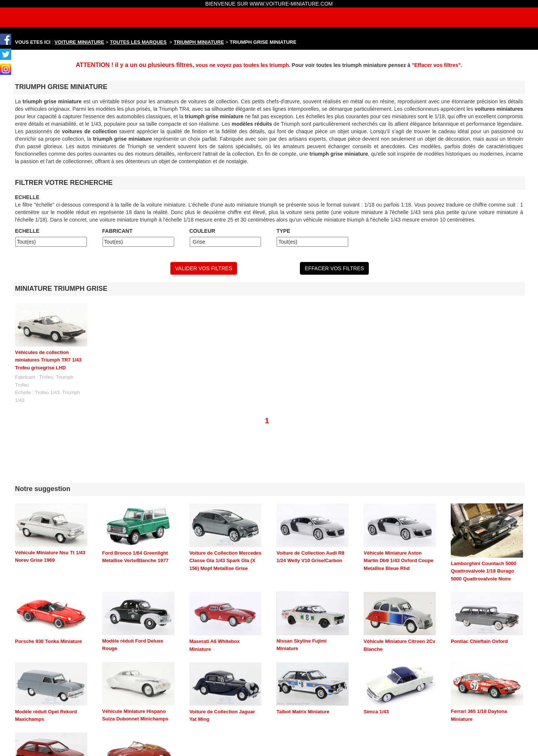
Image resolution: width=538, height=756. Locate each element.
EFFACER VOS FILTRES (334, 268)
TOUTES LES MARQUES (138, 42)
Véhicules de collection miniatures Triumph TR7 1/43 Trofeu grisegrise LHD (48, 360)
